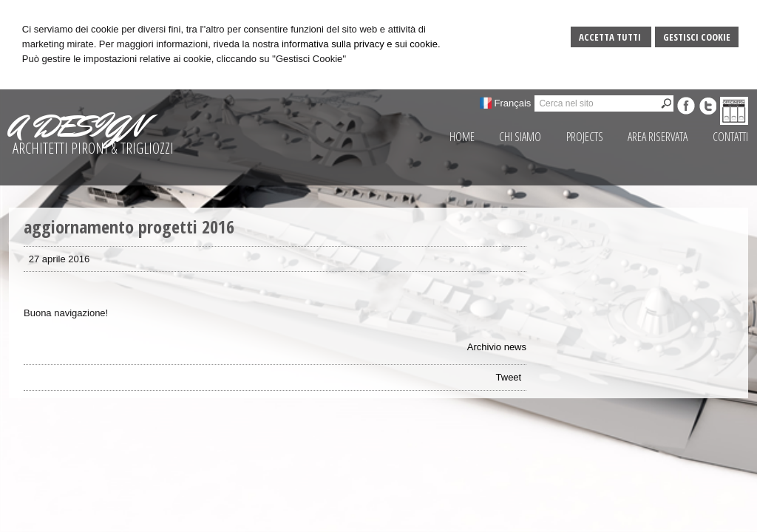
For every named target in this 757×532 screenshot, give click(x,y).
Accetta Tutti (611, 37)
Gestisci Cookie (697, 37)
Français (513, 103)
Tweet (509, 377)
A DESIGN (76, 126)
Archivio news (497, 347)
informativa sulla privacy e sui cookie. (361, 44)
